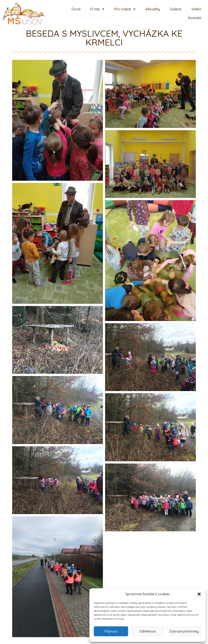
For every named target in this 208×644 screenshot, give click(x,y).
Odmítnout (147, 631)
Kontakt (195, 18)
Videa (196, 9)
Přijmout (111, 631)
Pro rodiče (125, 9)
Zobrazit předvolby (184, 631)
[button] (199, 594)
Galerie (176, 9)
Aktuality (153, 9)
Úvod (76, 9)
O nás (97, 9)
